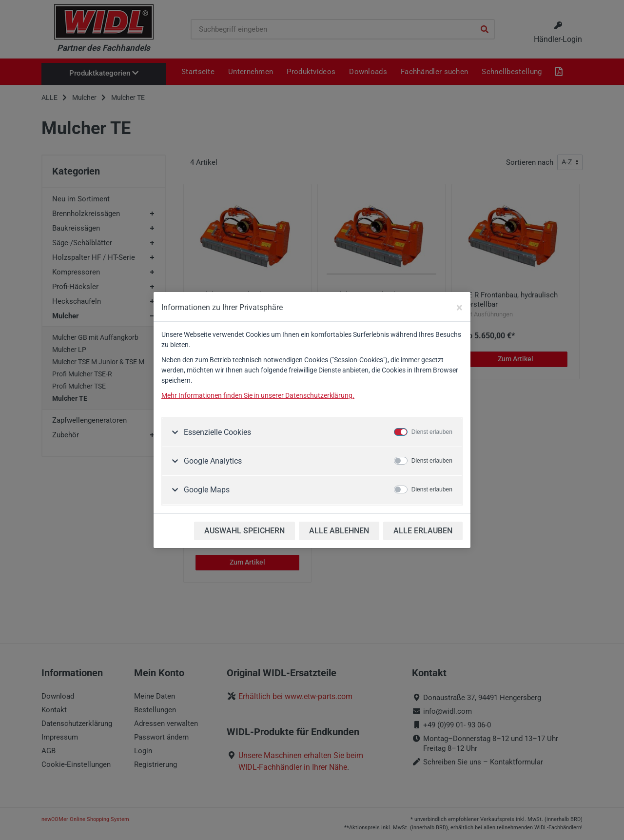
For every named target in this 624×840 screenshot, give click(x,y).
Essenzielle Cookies (216, 432)
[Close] (459, 308)
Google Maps (206, 490)
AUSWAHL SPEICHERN (244, 531)
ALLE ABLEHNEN (339, 531)
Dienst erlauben (432, 432)
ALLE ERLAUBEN (423, 531)
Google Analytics (212, 461)
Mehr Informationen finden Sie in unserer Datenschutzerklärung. (258, 395)
